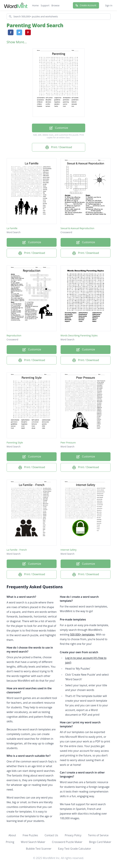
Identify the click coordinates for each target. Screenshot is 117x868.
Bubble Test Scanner (39, 849)
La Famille (12, 228)
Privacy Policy (73, 835)
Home (35, 5)
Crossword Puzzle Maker (67, 842)
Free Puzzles (30, 835)
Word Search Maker (33, 842)
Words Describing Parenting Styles (79, 335)
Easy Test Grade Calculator (75, 849)
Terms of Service (98, 835)
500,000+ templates (82, 635)
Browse (56, 5)
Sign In (109, 5)
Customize (58, 128)
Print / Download (59, 147)
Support (45, 5)
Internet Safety (69, 550)
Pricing (10, 842)
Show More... (17, 42)
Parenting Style (15, 443)
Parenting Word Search (35, 25)
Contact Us (51, 835)
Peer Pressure (68, 443)
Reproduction (14, 335)
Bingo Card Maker (100, 842)
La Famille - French (17, 550)
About (12, 835)
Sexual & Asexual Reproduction (77, 228)
